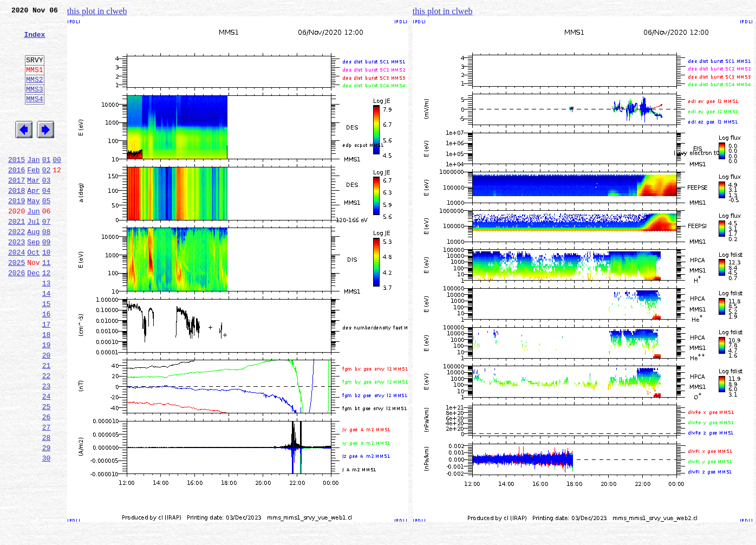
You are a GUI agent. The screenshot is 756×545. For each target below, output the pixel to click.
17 (47, 376)
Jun (33, 245)
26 (47, 483)
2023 (17, 281)
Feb (33, 197)
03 (47, 209)
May (33, 233)
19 (47, 400)
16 (47, 364)
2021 (17, 257)
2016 (17, 197)
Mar (33, 209)
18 (47, 388)
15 (47, 352)
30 (47, 531)
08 (47, 269)
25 (47, 471)
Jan (33, 185)
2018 (17, 221)
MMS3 (34, 105)
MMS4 (34, 116)
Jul (33, 257)
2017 (17, 209)
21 (47, 424)
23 (47, 447)
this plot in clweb (97, 11)
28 (47, 507)
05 (47, 233)
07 (47, 257)
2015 (17, 185)
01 (47, 185)
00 (57, 185)
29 (47, 519)
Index (34, 41)
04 (47, 221)
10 (47, 293)
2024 (17, 293)
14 (47, 340)
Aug (33, 269)
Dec (33, 316)
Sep (33, 281)
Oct (33, 293)
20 (47, 412)
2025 (17, 304)
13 (47, 328)
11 (47, 304)
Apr (33, 221)
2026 (17, 316)
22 (47, 436)
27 (47, 495)
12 (47, 316)
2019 (17, 233)
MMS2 (34, 94)
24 (47, 459)
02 (47, 197)
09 (47, 281)
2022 (17, 269)
